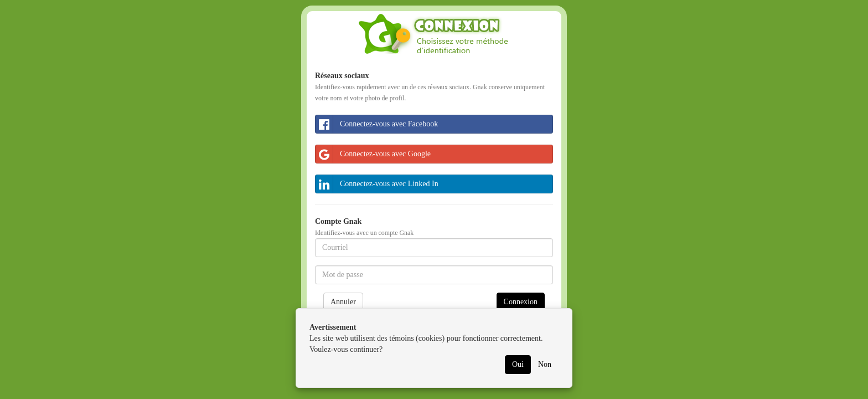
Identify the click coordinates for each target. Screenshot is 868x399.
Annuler (343, 302)
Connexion (521, 302)
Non (545, 364)
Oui (518, 364)
